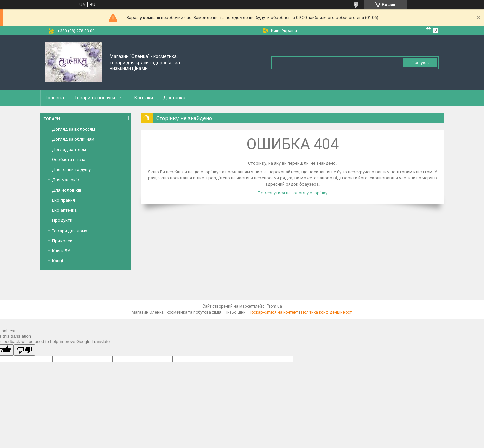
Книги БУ (61, 251)
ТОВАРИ (52, 119)
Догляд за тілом (69, 149)
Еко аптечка (64, 210)
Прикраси (62, 241)
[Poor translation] (25, 350)
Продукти (62, 220)
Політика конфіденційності (327, 312)
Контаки (144, 98)
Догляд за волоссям (74, 129)
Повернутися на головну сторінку (293, 193)
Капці (57, 261)
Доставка (174, 98)
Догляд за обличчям (73, 139)
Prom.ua (274, 306)
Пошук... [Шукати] (420, 62)
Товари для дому (70, 231)
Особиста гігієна (69, 159)
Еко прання (64, 200)
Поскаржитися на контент (273, 312)
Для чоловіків (67, 190)
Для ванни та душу (71, 170)
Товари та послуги (95, 98)
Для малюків (66, 180)
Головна (55, 98)
